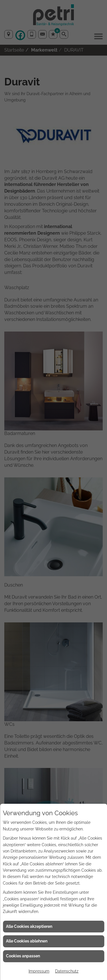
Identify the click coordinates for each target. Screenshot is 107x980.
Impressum (39, 971)
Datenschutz (67, 971)
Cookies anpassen (23, 956)
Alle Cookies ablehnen (27, 941)
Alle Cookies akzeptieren (29, 926)
